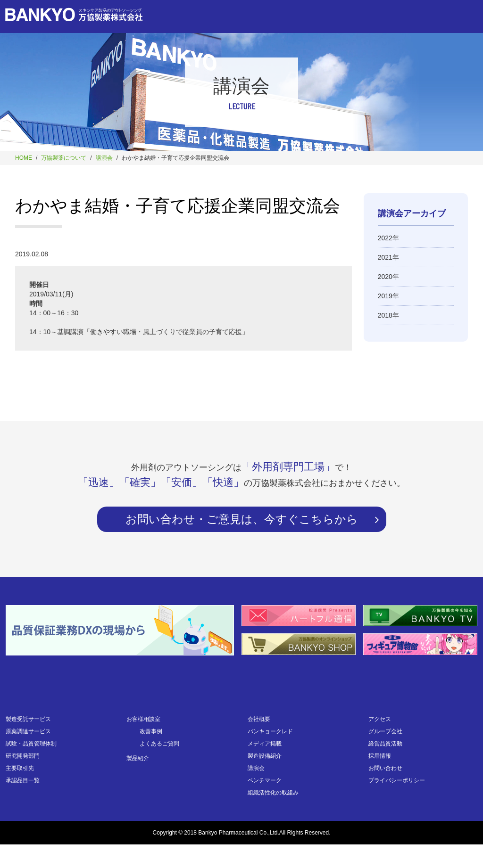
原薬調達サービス (28, 731)
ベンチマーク (265, 780)
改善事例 (151, 731)
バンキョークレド (270, 731)
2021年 (388, 257)
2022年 (388, 238)
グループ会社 (385, 731)
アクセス (380, 719)
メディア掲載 (265, 744)
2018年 (388, 315)
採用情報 (380, 756)
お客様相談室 (143, 719)
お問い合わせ (385, 768)
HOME (24, 158)
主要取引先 (20, 768)
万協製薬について (64, 158)
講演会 (104, 158)
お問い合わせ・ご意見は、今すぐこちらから (242, 519)
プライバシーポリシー (397, 780)
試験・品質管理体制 (31, 744)
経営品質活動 (385, 744)
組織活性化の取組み (273, 793)
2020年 (388, 277)
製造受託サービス (28, 719)
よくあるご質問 (159, 744)
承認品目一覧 (23, 780)
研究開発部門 (23, 756)
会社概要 (259, 719)
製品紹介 (138, 758)
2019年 (388, 296)
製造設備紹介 (265, 756)
